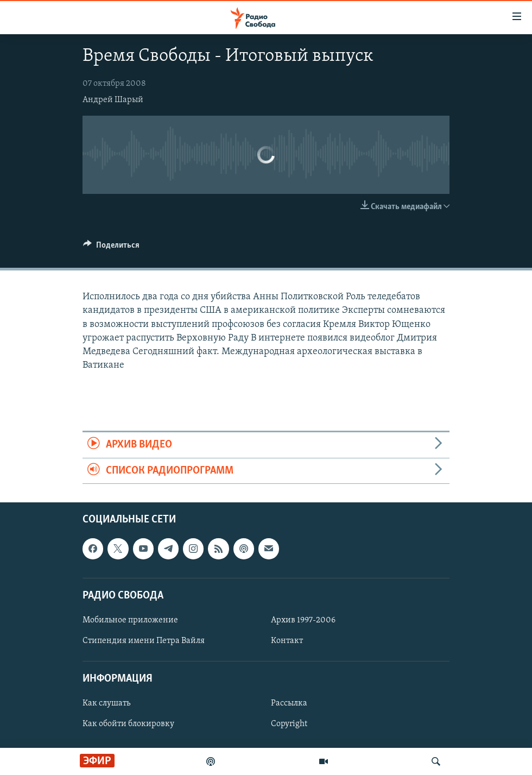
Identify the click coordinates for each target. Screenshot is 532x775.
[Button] (111, 248)
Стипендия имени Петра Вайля (144, 641)
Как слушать (106, 703)
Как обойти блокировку (128, 724)
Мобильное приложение (130, 620)
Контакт (287, 641)
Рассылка (289, 703)
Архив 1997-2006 (303, 620)
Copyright (289, 724)
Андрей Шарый (113, 100)
